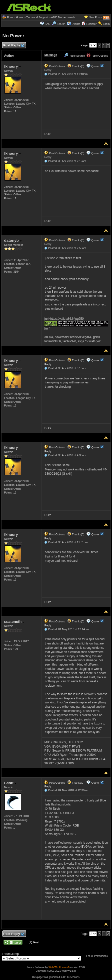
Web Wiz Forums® (59, 967)
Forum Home (15, 17)
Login (106, 24)
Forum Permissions (98, 956)
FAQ (47, 24)
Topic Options (97, 56)
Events (74, 24)
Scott (10, 783)
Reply (48, 70)
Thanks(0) (76, 66)
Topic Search (74, 56)
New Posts (95, 17)
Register (91, 24)
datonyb (13, 240)
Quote (95, 66)
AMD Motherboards (63, 17)
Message (51, 55)
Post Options (54, 66)
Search (61, 24)
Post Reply (13, 46)
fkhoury (12, 66)
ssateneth (14, 622)
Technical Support (37, 17)
